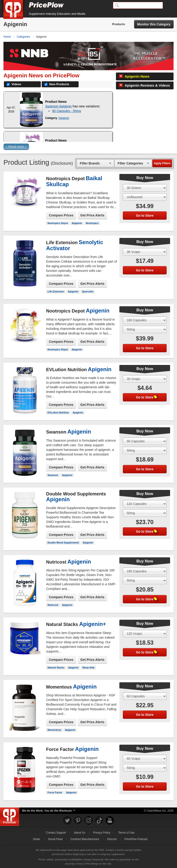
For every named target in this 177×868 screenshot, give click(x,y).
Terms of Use (126, 833)
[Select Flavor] (145, 197)
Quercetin (88, 291)
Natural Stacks (56, 668)
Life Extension (56, 291)
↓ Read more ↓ (16, 147)
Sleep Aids (88, 668)
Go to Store (145, 215)
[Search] (138, 5)
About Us (79, 833)
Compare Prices (61, 215)
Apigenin (64, 118)
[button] (88, 148)
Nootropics (92, 223)
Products (118, 24)
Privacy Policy (102, 833)
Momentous (54, 730)
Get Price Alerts (93, 215)
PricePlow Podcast (136, 839)
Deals (37, 839)
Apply (162, 163)
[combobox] (95, 163)
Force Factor (55, 792)
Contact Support (56, 833)
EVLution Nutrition (58, 413)
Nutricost (53, 605)
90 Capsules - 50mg (66, 111)
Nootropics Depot (58, 223)
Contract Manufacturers (85, 839)
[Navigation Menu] (169, 6)
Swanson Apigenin (58, 106)
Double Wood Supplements (63, 543)
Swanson (53, 475)
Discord (112, 839)
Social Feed (55, 839)
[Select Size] (145, 188)
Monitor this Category (154, 24)
